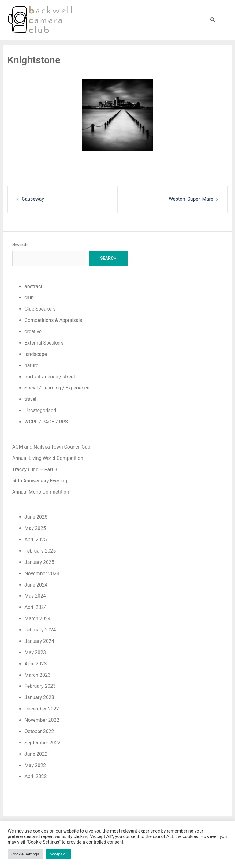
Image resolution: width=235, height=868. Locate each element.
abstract (34, 287)
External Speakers (44, 343)
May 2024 (35, 596)
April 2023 (36, 664)
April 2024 (36, 607)
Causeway (33, 199)
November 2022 (42, 720)
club (29, 298)
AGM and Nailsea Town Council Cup (51, 447)
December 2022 (42, 709)
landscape (36, 354)
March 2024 (37, 618)
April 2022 (36, 776)
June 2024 (36, 585)
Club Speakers (40, 309)
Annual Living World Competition (48, 458)
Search (20, 245)
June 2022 (36, 754)
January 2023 (39, 697)
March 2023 (37, 675)
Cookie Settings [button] (25, 854)
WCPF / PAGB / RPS (46, 422)
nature (31, 365)
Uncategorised (40, 410)
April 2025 (36, 540)
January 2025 (39, 562)
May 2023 (35, 652)
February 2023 (40, 686)
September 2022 (43, 743)
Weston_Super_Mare (191, 199)
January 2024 (39, 641)
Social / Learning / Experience (57, 388)
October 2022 (39, 731)
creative (33, 332)
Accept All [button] (59, 854)
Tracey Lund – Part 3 (35, 469)
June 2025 (36, 517)
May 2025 (35, 528)
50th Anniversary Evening (40, 481)
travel (30, 399)
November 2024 (42, 574)
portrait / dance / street (50, 377)
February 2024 (40, 630)
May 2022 (35, 765)
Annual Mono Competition (41, 492)
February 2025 (40, 551)
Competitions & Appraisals (53, 320)
